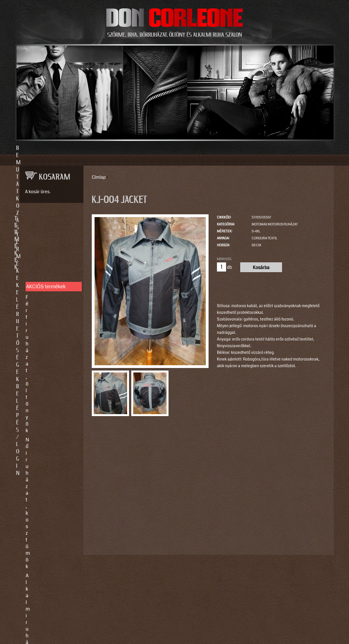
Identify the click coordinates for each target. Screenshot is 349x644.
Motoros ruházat (44, 335)
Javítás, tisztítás (43, 381)
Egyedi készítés (43, 372)
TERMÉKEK (49, 219)
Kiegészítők (39, 326)
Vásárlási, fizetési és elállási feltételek (49, 403)
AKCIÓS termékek (46, 238)
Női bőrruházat (42, 283)
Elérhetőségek (200, 148)
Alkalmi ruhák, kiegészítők (41, 270)
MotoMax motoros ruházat (275, 224)
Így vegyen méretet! (47, 391)
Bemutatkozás (89, 148)
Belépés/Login (261, 148)
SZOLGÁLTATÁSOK (49, 354)
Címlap (99, 177)
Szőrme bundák (43, 317)
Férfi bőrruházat (43, 292)
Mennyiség (224, 259)
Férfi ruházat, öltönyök (50, 248)
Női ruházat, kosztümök (52, 258)
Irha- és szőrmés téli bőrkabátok (48, 304)
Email (24, 527)
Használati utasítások (50, 416)
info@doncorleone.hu (47, 469)
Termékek (144, 148)
